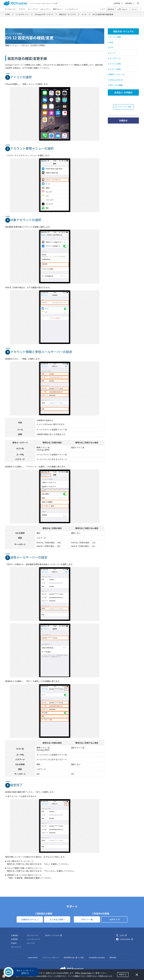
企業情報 (14, 935)
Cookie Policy (86, 973)
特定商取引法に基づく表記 (74, 958)
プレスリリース (32, 935)
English (14, 943)
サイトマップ (16, 947)
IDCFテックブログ (54, 935)
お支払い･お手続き (123, 92)
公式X (123, 935)
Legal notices (33, 958)
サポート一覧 (87, 919)
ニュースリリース (33, 939)
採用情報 (14, 939)
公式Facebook (126, 939)
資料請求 (111, 9)
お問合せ (123, 120)
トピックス (31, 943)
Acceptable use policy (97, 958)
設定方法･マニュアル (123, 31)
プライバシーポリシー (51, 958)
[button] (115, 976)
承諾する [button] (123, 974)
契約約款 (113, 958)
